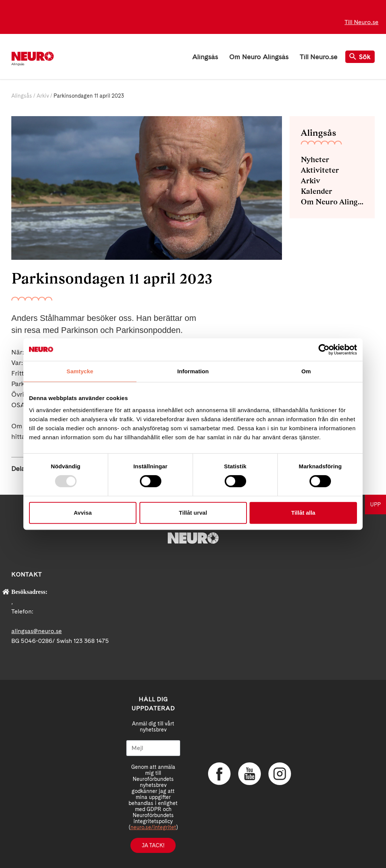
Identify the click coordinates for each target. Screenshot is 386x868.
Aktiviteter (320, 170)
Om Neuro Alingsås (259, 57)
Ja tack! (153, 845)
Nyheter (315, 159)
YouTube (250, 774)
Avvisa (83, 513)
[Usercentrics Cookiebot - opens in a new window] (324, 350)
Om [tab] (306, 371)
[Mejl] (153, 748)
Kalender (316, 191)
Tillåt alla (303, 513)
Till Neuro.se (361, 22)
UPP (375, 505)
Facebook (219, 774)
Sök (360, 57)
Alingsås (205, 57)
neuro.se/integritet (153, 827)
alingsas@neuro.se (37, 631)
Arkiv (43, 96)
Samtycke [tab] (80, 371)
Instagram (280, 774)
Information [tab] (193, 371)
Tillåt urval (193, 513)
